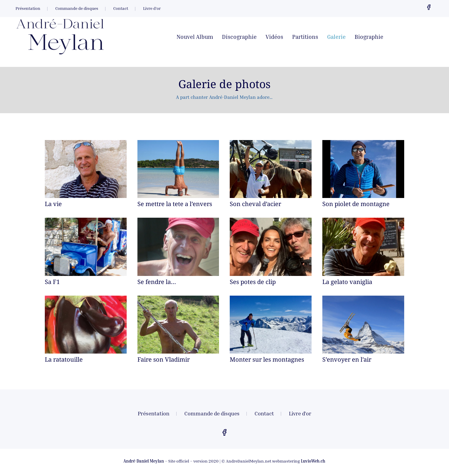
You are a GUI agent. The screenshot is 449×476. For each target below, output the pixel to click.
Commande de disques (77, 9)
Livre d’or (152, 9)
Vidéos (274, 37)
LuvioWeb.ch (313, 461)
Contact (121, 9)
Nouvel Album (195, 37)
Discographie (239, 37)
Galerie (336, 37)
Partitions (305, 37)
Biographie (369, 37)
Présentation (28, 9)
